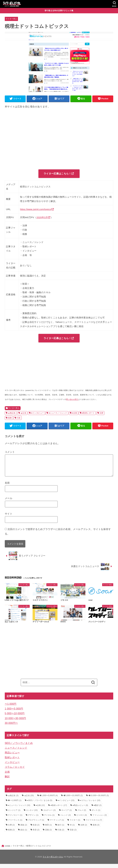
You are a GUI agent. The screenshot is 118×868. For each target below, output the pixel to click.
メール (9, 502)
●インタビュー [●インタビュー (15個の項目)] (66, 804)
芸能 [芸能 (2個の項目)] (49, 834)
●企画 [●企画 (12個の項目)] (40, 809)
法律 (101, 413)
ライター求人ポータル (53, 861)
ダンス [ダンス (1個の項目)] (96, 814)
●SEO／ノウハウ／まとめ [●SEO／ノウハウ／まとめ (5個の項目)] (40, 804)
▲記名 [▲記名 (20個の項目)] (29, 799)
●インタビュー (37, 413)
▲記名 (23, 413)
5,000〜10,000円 (15, 717)
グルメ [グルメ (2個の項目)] (82, 814)
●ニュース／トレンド (58, 413)
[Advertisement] (59, 139)
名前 (7, 487)
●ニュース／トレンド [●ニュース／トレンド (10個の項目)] (19, 809)
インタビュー (12, 766)
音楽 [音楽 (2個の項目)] (73, 834)
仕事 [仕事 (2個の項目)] (11, 829)
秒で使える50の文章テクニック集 (59, 11)
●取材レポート (88, 413)
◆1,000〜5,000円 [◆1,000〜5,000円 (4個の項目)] (49, 799)
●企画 (75, 413)
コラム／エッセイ (15, 771)
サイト (9, 518)
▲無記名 (12, 413)
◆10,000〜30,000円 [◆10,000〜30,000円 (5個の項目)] (99, 799)
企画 (7, 776)
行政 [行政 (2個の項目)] (61, 834)
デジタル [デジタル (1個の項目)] (49, 819)
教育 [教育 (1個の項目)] (49, 829)
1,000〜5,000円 (14, 713)
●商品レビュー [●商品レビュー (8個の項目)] (80, 809)
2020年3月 (42, 218)
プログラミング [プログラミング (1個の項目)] (36, 824)
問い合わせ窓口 (72, 400)
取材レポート (12, 761)
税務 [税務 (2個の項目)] (11, 834)
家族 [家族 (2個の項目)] (24, 829)
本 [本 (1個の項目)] (72, 829)
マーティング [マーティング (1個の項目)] (57, 824)
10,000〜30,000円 (15, 722)
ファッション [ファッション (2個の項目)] (100, 819)
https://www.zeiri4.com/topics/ (36, 209)
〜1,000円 (11, 708)
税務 (10, 418)
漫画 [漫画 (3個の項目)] (96, 829)
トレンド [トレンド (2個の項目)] (65, 819)
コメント (10, 452)
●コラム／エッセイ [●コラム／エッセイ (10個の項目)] (90, 804)
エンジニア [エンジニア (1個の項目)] (14, 814)
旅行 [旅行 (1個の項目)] (61, 829)
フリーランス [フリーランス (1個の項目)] (15, 824)
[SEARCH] (114, 4)
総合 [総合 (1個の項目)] (24, 834)
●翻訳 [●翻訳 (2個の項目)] (98, 809)
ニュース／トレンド (16, 752)
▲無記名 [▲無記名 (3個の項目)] (13, 799)
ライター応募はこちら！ (57, 174)
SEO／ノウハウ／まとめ (19, 747)
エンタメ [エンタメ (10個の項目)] (32, 814)
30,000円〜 (11, 727)
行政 (19, 418)
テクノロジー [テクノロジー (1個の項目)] (15, 819)
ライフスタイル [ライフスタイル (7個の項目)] (94, 824)
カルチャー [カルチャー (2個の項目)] (50, 814)
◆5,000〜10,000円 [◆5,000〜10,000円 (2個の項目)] (73, 799)
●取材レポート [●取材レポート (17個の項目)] (59, 809)
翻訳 (7, 781)
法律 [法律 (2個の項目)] (84, 829)
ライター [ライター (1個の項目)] (75, 824)
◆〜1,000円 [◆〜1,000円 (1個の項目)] (15, 804)
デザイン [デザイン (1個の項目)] (33, 819)
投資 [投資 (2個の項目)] (36, 829)
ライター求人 (11, 19)
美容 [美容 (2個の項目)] (36, 834)
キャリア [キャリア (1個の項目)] (67, 814)
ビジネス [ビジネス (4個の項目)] (82, 819)
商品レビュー (12, 757)
